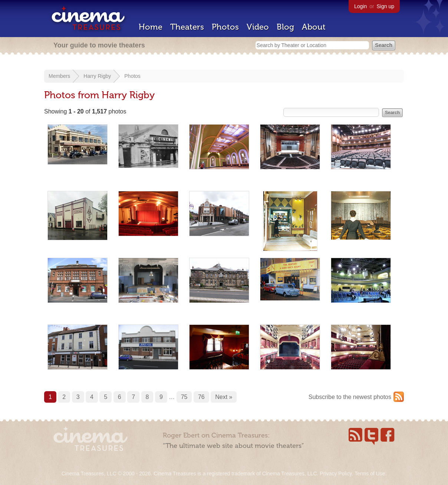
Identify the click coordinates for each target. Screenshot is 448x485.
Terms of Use (370, 474)
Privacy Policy (336, 474)
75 (184, 397)
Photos (225, 27)
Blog (285, 27)
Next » (224, 397)
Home (151, 27)
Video (258, 27)
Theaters (187, 27)
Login (360, 6)
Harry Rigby (97, 76)
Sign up (386, 6)
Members (59, 76)
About (314, 27)
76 (201, 397)
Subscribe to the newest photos (350, 397)
